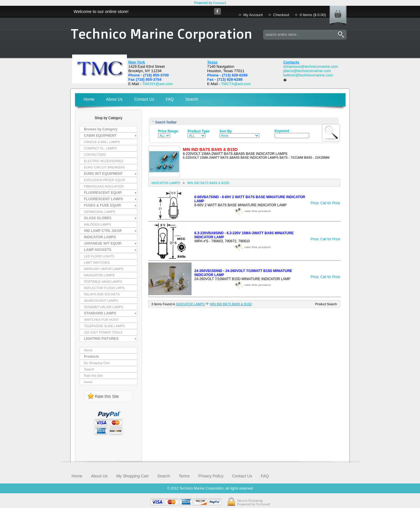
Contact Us (144, 99)
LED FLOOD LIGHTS (99, 256)
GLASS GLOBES (98, 218)
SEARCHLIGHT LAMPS (101, 301)
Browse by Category (101, 129)
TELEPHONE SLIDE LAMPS (104, 326)
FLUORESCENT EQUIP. (103, 193)
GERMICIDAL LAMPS (100, 212)
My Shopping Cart (97, 363)
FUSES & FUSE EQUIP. (103, 205)
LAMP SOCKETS (98, 250)
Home (89, 99)
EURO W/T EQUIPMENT (103, 174)
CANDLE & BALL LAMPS (102, 142)
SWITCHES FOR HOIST (101, 320)
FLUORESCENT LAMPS (103, 199)
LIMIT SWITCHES (97, 263)
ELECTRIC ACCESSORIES (104, 161)
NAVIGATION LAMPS (99, 275)
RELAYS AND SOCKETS (102, 294)
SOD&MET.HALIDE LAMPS (104, 307)
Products (91, 357)
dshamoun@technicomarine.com (311, 66)
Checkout (281, 15)
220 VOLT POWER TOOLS (103, 332)
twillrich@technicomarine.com (308, 75)
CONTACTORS (95, 155)
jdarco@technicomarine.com (307, 71)
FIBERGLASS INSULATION (104, 186)
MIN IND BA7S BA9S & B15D (208, 183)
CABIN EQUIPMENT (100, 136)
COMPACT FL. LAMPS (100, 148)
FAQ (170, 99)
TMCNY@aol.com (157, 84)
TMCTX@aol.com (236, 84)
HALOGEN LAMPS (97, 224)
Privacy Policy (211, 476)
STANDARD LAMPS (100, 313)
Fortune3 (220, 3)
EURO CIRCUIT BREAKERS (104, 167)
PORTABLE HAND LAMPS (103, 282)
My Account (253, 15)
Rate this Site (93, 376)
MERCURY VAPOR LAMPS (104, 269)
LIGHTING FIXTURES (101, 339)
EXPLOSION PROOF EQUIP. (105, 180)
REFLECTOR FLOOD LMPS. (105, 288)
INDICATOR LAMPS (100, 237)
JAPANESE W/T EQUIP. (103, 243)
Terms (184, 476)
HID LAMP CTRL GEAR (103, 231)
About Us (114, 99)
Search (192, 99)
